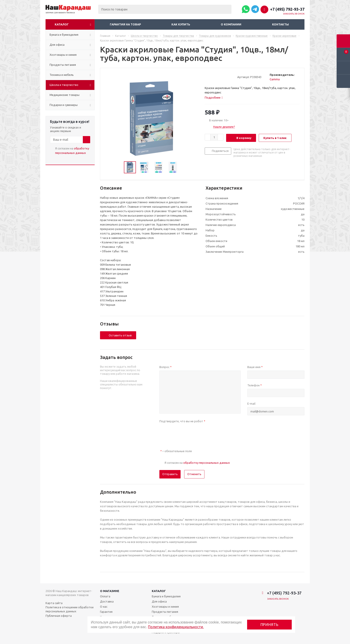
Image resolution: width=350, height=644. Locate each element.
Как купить (181, 24)
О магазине (110, 591)
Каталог (62, 24)
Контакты (280, 24)
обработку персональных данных (207, 463)
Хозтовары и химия (165, 607)
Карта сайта (54, 603)
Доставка (107, 601)
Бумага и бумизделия (166, 596)
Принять (270, 624)
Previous (119, 167)
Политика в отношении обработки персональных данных (70, 609)
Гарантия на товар (125, 24)
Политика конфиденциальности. (176, 627)
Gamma (275, 79)
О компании (231, 24)
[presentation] (193, 433)
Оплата (105, 596)
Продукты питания (165, 612)
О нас (104, 607)
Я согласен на (72, 151)
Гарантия (106, 612)
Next (184, 167)
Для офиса (159, 601)
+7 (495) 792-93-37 (287, 9)
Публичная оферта (59, 616)
